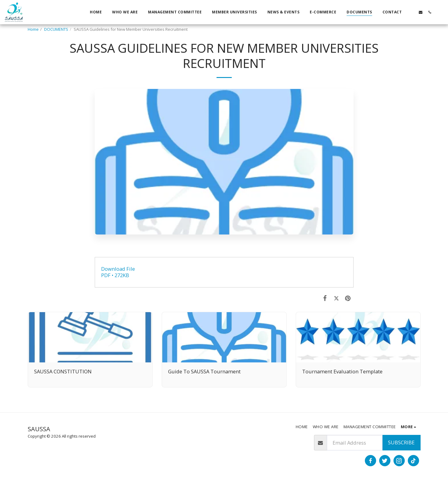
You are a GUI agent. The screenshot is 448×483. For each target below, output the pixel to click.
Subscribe (401, 442)
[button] (411, 12)
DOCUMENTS (56, 29)
